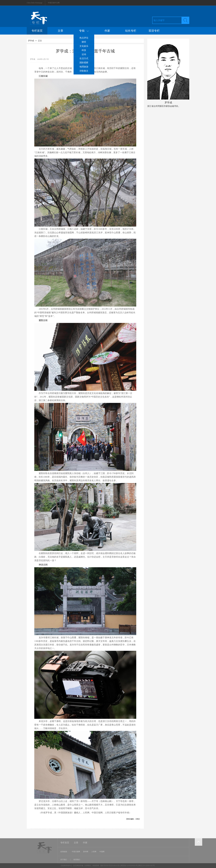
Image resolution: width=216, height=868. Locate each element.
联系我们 (77, 860)
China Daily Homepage (35, 3)
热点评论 (84, 38)
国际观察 (84, 63)
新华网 (86, 852)
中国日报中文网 (54, 3)
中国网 (102, 852)
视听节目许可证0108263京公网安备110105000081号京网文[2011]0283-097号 (127, 866)
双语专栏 (154, 31)
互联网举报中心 (66, 866)
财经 (84, 42)
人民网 (94, 852)
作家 (107, 31)
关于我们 (64, 860)
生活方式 (84, 58)
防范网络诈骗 (78, 866)
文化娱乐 (84, 46)
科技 (84, 50)
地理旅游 (84, 67)
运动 (84, 54)
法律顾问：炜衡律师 (92, 866)
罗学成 (31, 41)
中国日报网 (76, 852)
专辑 (84, 31)
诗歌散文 (84, 71)
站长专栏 (131, 31)
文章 (60, 31)
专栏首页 (37, 31)
